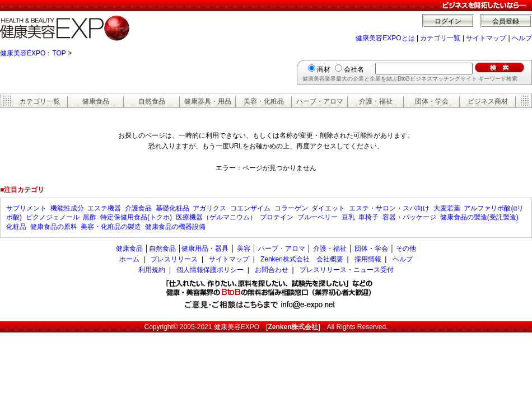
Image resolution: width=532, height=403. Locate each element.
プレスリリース (174, 259)
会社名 (354, 69)
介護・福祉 (376, 101)
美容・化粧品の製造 (111, 227)
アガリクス (209, 208)
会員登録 (506, 21)
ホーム (129, 259)
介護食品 (138, 208)
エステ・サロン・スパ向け (389, 208)
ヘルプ (522, 38)
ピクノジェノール (53, 217)
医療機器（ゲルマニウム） (216, 217)
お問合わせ (272, 270)
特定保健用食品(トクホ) (136, 217)
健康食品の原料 (54, 227)
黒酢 (90, 217)
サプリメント (26, 208)
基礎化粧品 (172, 208)
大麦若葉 (447, 208)
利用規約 (152, 270)
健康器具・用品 (208, 101)
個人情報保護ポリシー (210, 270)
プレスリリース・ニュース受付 (347, 270)
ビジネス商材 (488, 101)
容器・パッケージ (409, 217)
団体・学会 (432, 101)
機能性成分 (67, 208)
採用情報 (368, 259)
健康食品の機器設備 (175, 227)
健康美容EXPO (237, 327)
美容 (244, 249)
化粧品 (16, 227)
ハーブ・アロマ (320, 101)
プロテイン (277, 217)
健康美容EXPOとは (385, 38)
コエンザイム (250, 208)
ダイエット (328, 208)
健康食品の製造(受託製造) (479, 217)
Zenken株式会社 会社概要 (302, 259)
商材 (324, 69)
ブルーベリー (318, 217)
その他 (406, 249)
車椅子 (368, 217)
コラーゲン (291, 208)
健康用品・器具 (205, 249)
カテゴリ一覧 (440, 38)
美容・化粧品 (264, 101)
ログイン (448, 21)
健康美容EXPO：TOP (33, 53)
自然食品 (152, 101)
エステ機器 (104, 208)
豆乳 (348, 217)
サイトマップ (486, 38)
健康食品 (96, 101)
